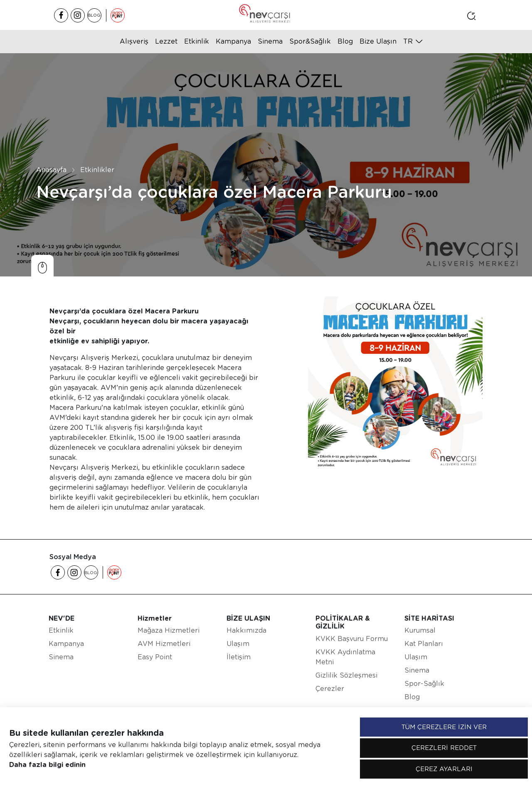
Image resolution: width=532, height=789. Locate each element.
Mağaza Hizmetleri (169, 630)
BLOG (94, 15)
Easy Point (155, 657)
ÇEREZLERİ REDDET (444, 748)
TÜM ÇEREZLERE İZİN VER (444, 727)
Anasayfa (51, 170)
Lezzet (166, 41)
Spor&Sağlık (310, 41)
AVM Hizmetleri (164, 644)
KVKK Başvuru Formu (352, 639)
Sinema (270, 41)
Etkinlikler (97, 170)
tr (408, 41)
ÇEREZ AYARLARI (444, 769)
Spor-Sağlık (424, 684)
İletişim (239, 657)
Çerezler (330, 689)
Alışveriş (134, 41)
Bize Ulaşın (378, 41)
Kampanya (233, 41)
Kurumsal (420, 630)
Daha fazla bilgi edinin (47, 765)
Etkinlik (197, 41)
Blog (345, 41)
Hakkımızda (246, 630)
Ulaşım (238, 644)
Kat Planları (424, 644)
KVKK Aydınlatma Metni (345, 657)
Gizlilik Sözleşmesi (346, 675)
